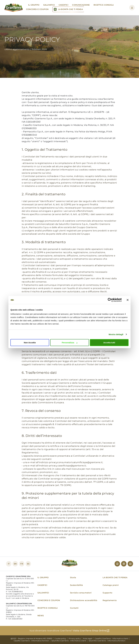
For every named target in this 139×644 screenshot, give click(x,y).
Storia (73, 577)
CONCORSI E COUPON (49, 600)
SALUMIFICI (43, 593)
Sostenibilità (76, 585)
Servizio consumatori (81, 593)
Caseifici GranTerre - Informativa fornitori (31, 641)
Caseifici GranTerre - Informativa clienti (112, 638)
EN (15, 564)
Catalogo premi (111, 585)
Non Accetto (30, 343)
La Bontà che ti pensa (70, 9)
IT (9, 564)
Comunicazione (81, 5)
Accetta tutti (109, 343)
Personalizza (70, 343)
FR (22, 564)
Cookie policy (60, 638)
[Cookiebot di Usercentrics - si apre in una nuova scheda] (110, 300)
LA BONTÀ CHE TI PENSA (115, 577)
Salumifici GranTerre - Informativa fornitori (107, 641)
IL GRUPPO (43, 577)
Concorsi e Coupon (37, 9)
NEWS (41, 616)
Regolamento (110, 600)
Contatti (74, 608)
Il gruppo (34, 5)
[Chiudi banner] (128, 300)
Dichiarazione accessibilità (84, 600)
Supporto (107, 593)
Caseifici (63, 5)
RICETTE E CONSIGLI (48, 608)
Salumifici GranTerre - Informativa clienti (69, 641)
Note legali (88, 638)
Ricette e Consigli (104, 5)
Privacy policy (75, 638)
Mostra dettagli (116, 334)
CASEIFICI (42, 585)
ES (28, 564)
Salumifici (49, 5)
